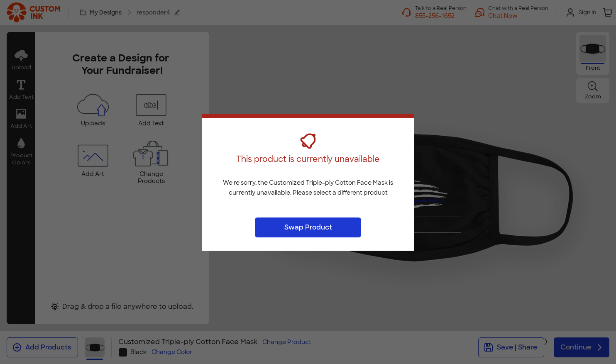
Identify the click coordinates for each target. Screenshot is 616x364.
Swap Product (308, 227)
